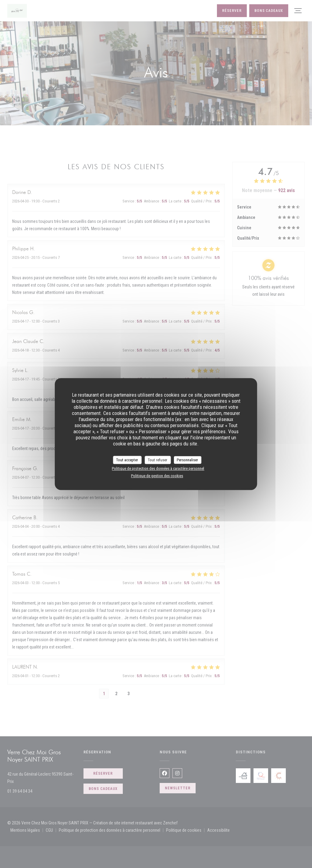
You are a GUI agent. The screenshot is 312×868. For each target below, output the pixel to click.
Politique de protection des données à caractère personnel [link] (158, 468)
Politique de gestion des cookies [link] (157, 476)
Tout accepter (127, 460)
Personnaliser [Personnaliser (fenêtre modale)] (187, 460)
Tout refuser (158, 460)
